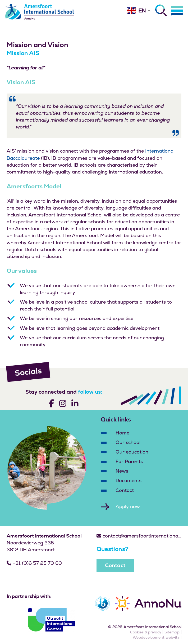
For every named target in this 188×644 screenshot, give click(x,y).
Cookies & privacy (146, 632)
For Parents (129, 461)
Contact (125, 490)
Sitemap (172, 632)
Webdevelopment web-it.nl (157, 637)
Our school (128, 442)
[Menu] (177, 11)
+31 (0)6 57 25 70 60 (34, 563)
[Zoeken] (161, 10)
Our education (132, 452)
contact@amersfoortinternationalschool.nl (139, 536)
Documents (129, 480)
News (122, 471)
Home (122, 433)
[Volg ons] (51, 405)
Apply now (128, 506)
